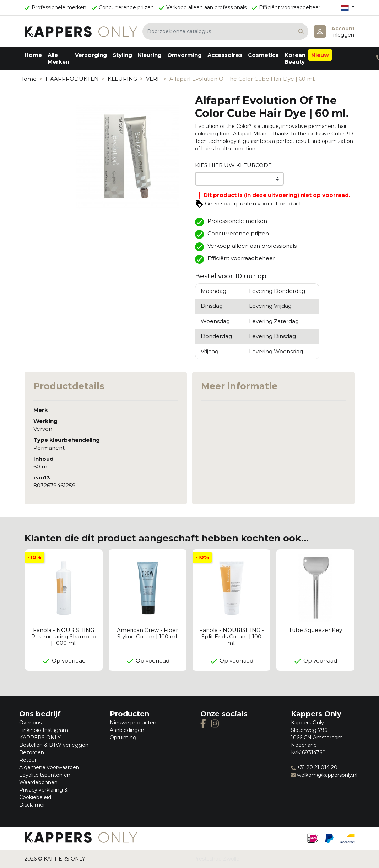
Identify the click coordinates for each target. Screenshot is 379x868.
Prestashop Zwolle (216, 859)
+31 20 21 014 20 (314, 767)
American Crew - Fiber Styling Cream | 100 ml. (147, 633)
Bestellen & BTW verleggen (54, 745)
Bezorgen (32, 752)
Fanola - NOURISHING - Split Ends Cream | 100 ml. (232, 636)
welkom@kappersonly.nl (324, 775)
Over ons (30, 723)
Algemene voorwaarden (49, 767)
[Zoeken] (225, 31)
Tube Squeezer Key (315, 630)
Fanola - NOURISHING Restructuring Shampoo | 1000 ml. (64, 636)
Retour (28, 760)
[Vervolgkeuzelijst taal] (347, 8)
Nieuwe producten (133, 723)
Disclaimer (32, 805)
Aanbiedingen (127, 730)
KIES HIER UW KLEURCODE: (234, 165)
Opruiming (123, 738)
